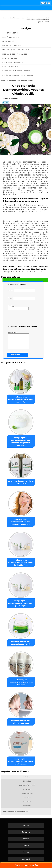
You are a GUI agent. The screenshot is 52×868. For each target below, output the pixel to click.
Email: (21, 299)
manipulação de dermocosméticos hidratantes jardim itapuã (21, 603)
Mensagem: (18, 340)
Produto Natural (10, 58)
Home (26, 825)
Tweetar (6, 103)
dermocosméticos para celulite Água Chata (21, 482)
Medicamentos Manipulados (15, 54)
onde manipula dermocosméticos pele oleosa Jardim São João (21, 563)
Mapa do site (26, 859)
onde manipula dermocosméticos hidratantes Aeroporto (21, 399)
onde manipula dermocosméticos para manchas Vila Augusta (21, 522)
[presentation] (22, 318)
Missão (26, 839)
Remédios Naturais (11, 67)
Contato (26, 852)
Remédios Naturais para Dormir (16, 71)
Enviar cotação (17, 355)
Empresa (26, 832)
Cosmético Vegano (11, 33)
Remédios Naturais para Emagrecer (18, 75)
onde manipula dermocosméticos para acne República (21, 682)
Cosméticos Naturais (12, 37)
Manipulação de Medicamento (16, 50)
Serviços (26, 28)
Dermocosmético (10, 41)
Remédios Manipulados (13, 62)
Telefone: (18, 308)
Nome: (21, 291)
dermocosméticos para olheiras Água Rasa (21, 722)
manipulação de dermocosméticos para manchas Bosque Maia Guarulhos (21, 441)
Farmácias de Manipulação (14, 46)
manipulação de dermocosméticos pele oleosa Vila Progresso (21, 761)
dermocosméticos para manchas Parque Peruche (21, 643)
